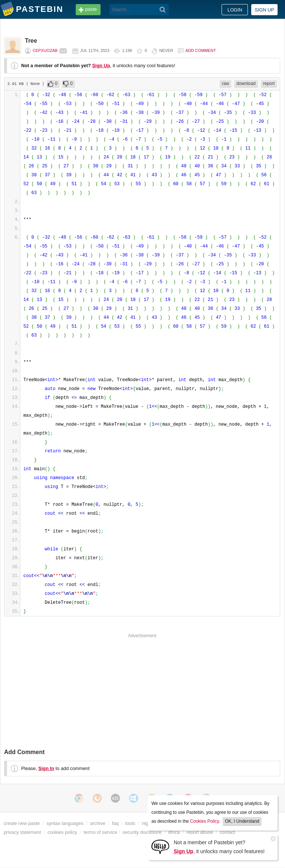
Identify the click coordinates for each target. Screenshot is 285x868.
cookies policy (62, 832)
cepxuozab (45, 50)
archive (98, 823)
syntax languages (65, 823)
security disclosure (142, 832)
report (269, 83)
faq (115, 823)
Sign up (264, 10)
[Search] (163, 10)
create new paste (22, 823)
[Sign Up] (160, 846)
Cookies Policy (204, 821)
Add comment (201, 50)
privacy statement (22, 832)
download (246, 83)
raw (225, 83)
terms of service (101, 832)
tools (130, 823)
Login (235, 10)
